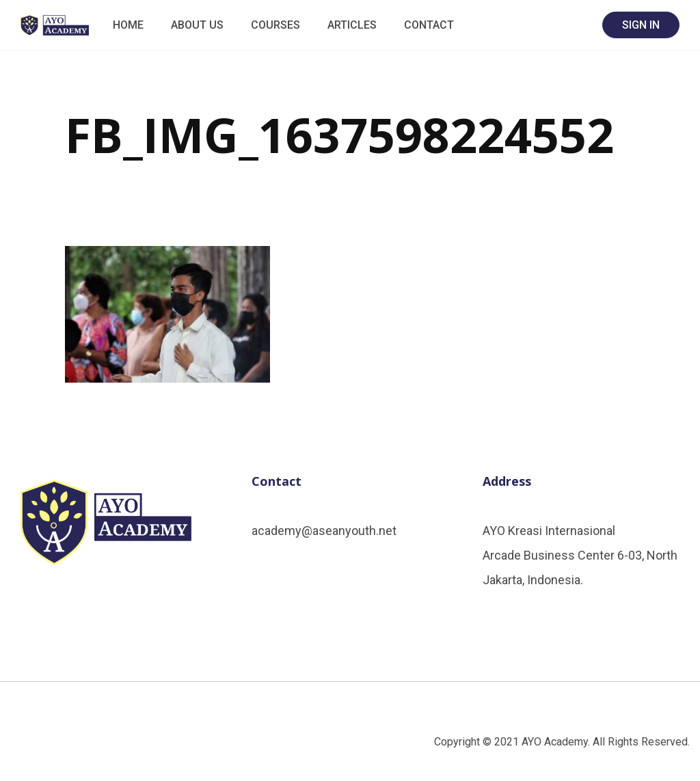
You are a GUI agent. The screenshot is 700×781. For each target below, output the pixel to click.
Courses (275, 25)
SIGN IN (641, 25)
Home (128, 25)
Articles (352, 25)
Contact (429, 25)
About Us (197, 25)
